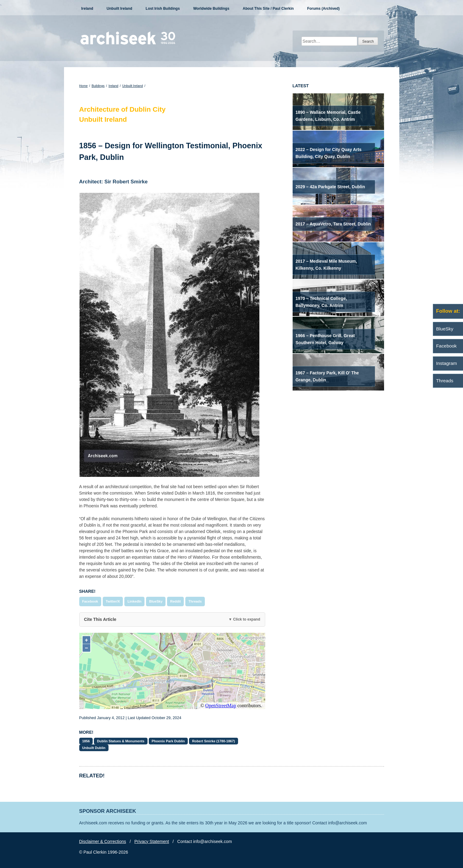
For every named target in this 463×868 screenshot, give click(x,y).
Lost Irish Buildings (163, 9)
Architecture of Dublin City (123, 109)
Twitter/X (113, 601)
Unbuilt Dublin (94, 748)
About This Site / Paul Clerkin (268, 9)
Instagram (447, 363)
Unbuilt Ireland (119, 9)
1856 (86, 741)
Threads (195, 601)
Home (84, 86)
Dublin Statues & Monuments (121, 741)
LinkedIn (134, 601)
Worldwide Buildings (211, 9)
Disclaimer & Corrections (103, 841)
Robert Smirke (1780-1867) (214, 741)
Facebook (90, 601)
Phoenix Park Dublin (168, 741)
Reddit (175, 601)
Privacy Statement (152, 841)
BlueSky (156, 601)
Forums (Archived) (324, 9)
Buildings (98, 86)
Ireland (87, 9)
